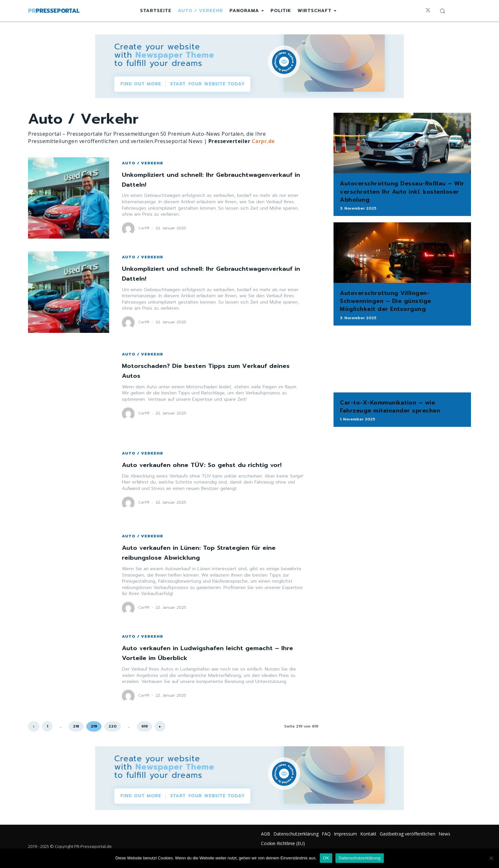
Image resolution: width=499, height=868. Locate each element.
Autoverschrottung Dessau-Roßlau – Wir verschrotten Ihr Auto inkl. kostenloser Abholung (402, 191)
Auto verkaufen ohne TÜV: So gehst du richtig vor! (212, 465)
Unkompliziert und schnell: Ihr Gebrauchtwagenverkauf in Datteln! (184, 179)
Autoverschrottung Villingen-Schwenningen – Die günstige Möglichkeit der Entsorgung (386, 301)
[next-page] (160, 726)
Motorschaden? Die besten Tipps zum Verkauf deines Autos (203, 370)
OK (326, 858)
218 (76, 726)
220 (112, 726)
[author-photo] (129, 229)
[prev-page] (34, 726)
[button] (442, 11)
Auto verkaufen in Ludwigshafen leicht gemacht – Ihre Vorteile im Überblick (210, 653)
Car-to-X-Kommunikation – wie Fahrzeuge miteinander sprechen (390, 407)
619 (144, 726)
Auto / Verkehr (143, 163)
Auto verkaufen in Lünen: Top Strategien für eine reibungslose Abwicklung (208, 552)
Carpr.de (263, 141)
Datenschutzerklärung (359, 858)
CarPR (144, 228)
